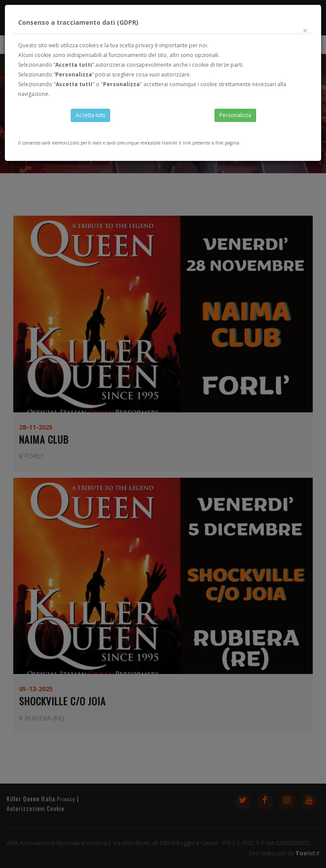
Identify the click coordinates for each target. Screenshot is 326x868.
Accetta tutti (90, 115)
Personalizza (235, 115)
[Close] (305, 31)
